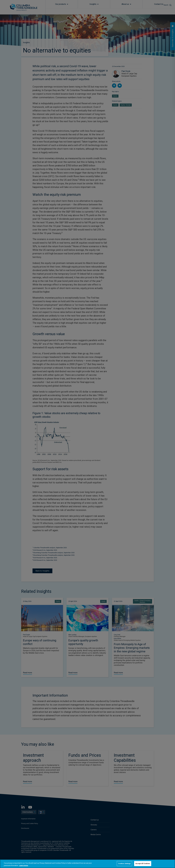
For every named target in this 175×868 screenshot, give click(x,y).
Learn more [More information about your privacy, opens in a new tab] (24, 865)
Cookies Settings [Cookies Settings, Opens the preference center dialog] (124, 864)
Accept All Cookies (143, 864)
